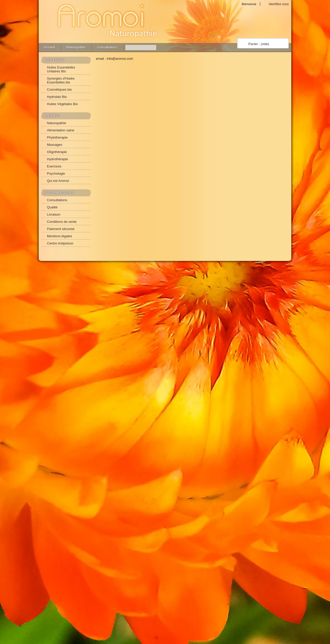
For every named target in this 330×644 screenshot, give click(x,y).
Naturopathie (76, 47)
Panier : (259, 44)
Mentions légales (60, 236)
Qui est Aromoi (58, 181)
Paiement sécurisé (61, 229)
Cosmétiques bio (59, 90)
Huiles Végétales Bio (62, 104)
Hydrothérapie (57, 159)
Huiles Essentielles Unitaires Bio (61, 69)
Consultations (107, 47)
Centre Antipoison (60, 243)
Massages (55, 145)
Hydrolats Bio (57, 97)
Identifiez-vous (279, 4)
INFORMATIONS (59, 193)
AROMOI (52, 116)
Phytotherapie (57, 137)
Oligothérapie (57, 152)
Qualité (52, 207)
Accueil (49, 47)
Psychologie (56, 173)
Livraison (54, 214)
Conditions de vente (62, 222)
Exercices (54, 166)
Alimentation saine (61, 130)
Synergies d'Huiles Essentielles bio (61, 80)
